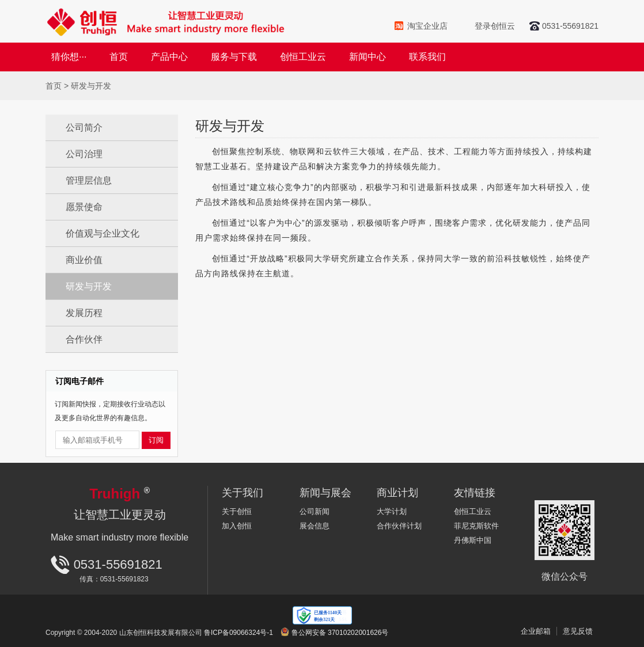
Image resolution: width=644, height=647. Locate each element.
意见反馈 (578, 631)
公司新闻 (315, 511)
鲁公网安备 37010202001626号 (340, 633)
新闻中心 (368, 57)
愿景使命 (84, 207)
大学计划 (392, 511)
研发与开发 (89, 286)
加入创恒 (237, 526)
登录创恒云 (495, 26)
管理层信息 (89, 180)
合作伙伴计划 (399, 526)
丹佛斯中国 (473, 540)
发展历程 (84, 313)
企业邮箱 (536, 631)
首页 (119, 57)
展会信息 (315, 526)
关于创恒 (237, 511)
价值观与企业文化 (103, 233)
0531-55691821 (570, 26)
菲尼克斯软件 (476, 526)
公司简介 (84, 128)
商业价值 (84, 260)
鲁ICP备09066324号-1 (238, 633)
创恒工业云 (303, 57)
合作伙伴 (84, 339)
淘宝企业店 (427, 26)
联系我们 (427, 57)
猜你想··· (69, 57)
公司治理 (84, 154)
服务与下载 (234, 57)
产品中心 (169, 57)
